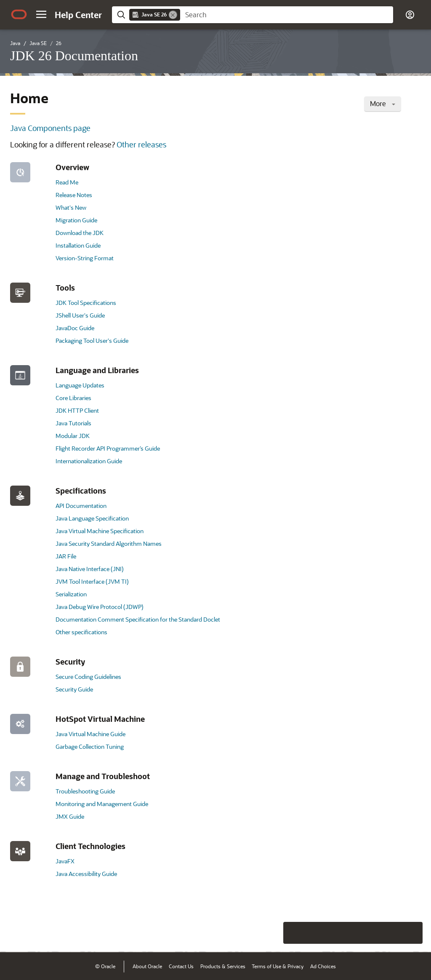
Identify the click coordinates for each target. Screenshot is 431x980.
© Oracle (105, 966)
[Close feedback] (294, 933)
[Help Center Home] (78, 15)
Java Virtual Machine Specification (100, 531)
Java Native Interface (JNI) (90, 569)
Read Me (67, 182)
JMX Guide (70, 816)
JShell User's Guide (80, 315)
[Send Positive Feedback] (412, 933)
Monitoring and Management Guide (102, 804)
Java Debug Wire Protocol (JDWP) (100, 607)
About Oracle (147, 966)
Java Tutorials (73, 423)
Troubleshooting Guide (85, 791)
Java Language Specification (92, 518)
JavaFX (65, 861)
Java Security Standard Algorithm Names (109, 543)
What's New (71, 207)
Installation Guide (78, 245)
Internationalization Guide (89, 461)
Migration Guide (76, 220)
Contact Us (181, 966)
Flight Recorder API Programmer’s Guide (108, 448)
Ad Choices (323, 966)
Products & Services (223, 966)
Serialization (71, 594)
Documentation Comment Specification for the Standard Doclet (138, 619)
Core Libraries (73, 398)
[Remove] (173, 15)
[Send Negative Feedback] (390, 933)
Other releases (141, 144)
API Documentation (81, 506)
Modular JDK (73, 436)
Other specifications (81, 632)
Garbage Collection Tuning (90, 746)
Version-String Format (85, 258)
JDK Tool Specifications (86, 303)
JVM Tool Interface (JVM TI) (92, 581)
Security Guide (74, 689)
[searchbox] (287, 15)
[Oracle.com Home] (19, 14)
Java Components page (50, 128)
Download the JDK (80, 233)
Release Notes (74, 195)
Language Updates (80, 385)
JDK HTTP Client (77, 410)
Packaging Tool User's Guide (92, 340)
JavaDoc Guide (75, 328)
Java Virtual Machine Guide (90, 734)
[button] (41, 14)
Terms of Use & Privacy (278, 966)
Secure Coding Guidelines (88, 677)
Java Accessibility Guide (86, 874)
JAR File (66, 556)
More (383, 103)
